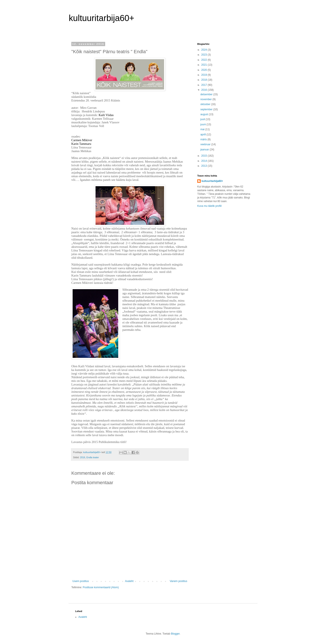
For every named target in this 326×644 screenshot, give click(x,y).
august (204, 114)
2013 (205, 166)
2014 (205, 161)
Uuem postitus (81, 581)
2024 (205, 50)
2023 (205, 55)
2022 (205, 60)
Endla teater (93, 457)
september (207, 109)
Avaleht (129, 581)
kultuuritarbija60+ (102, 18)
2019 (205, 75)
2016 (82, 457)
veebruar (206, 144)
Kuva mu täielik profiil (209, 206)
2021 (205, 65)
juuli (203, 119)
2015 (205, 156)
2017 (205, 85)
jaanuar (205, 150)
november (206, 99)
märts (204, 139)
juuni (203, 124)
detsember (207, 94)
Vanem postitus (178, 581)
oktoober (206, 104)
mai (203, 129)
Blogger (175, 634)
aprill (203, 135)
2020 (205, 70)
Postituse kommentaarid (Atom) (101, 587)
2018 (205, 80)
